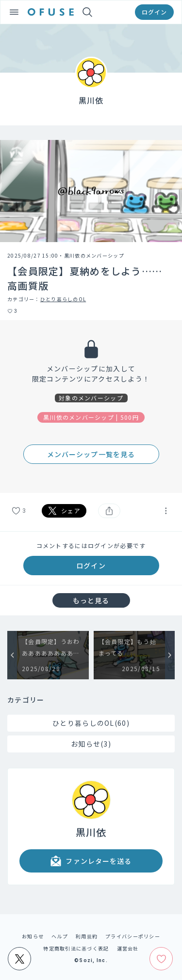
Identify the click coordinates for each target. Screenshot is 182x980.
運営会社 (128, 948)
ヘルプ (60, 936)
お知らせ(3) (91, 744)
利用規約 (87, 936)
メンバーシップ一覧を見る (91, 454)
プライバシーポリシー (133, 936)
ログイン (154, 12)
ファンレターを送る (91, 861)
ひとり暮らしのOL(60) (91, 723)
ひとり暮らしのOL (63, 299)
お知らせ (33, 936)
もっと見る (91, 600)
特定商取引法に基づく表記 (76, 948)
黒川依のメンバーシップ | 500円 (91, 417)
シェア (64, 511)
